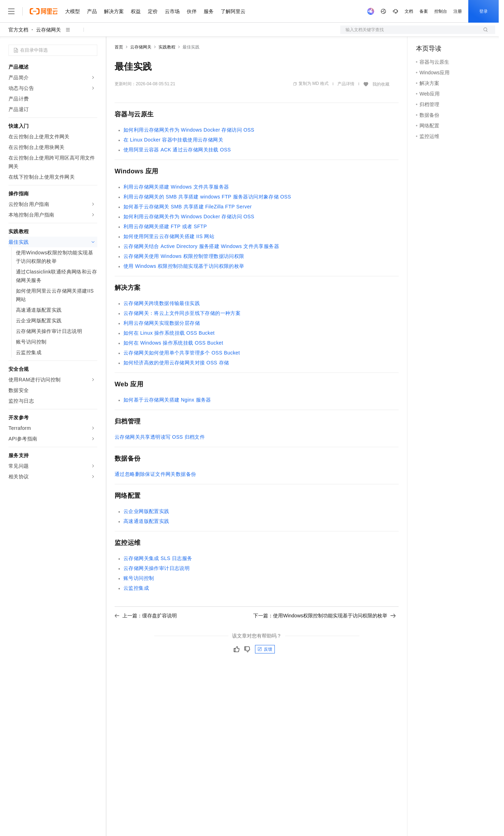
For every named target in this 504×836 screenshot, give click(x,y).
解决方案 (114, 11)
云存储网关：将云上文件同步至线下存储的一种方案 (182, 313)
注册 (458, 11)
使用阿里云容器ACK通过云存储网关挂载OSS (177, 150)
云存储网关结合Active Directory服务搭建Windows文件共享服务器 (201, 246)
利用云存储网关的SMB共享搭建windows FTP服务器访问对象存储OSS (207, 197)
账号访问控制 (139, 578)
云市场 (172, 11)
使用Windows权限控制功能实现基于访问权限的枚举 (184, 266)
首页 (119, 47)
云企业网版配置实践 (146, 511)
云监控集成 (136, 588)
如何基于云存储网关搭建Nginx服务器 (167, 400)
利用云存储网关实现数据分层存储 (162, 323)
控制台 (441, 11)
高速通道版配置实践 (146, 521)
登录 (483, 11)
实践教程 (167, 47)
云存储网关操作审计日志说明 (157, 568)
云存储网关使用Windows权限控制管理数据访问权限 (184, 256)
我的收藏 (381, 84)
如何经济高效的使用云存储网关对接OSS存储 (176, 363)
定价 (153, 11)
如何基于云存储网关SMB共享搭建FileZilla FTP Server (188, 207)
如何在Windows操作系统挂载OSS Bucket (173, 343)
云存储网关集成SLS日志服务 (158, 558)
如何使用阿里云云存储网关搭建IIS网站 (169, 236)
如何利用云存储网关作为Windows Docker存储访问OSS (189, 130)
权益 (136, 11)
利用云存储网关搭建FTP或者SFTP (165, 226)
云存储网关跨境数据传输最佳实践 (162, 303)
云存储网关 (48, 30)
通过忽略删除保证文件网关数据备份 (155, 474)
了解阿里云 (233, 11)
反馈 (265, 649)
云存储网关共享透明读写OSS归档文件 (160, 437)
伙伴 (192, 11)
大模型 (73, 11)
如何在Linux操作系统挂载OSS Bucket (169, 333)
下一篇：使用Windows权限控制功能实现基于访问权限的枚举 (325, 616)
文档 (409, 11)
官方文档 (18, 30)
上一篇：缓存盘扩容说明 (146, 616)
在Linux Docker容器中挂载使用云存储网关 (173, 140)
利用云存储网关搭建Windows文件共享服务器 (176, 187)
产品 (92, 11)
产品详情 (346, 84)
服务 (209, 11)
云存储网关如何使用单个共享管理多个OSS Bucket (182, 353)
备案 (424, 11)
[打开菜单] (11, 11)
